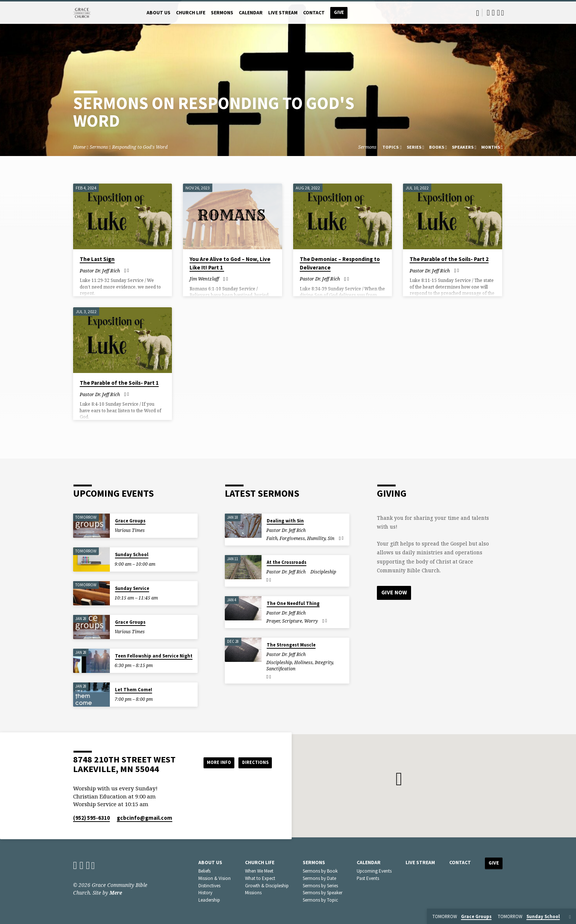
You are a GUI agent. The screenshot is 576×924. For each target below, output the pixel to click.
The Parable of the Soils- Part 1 (119, 383)
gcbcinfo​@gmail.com (145, 818)
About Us (159, 13)
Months (492, 147)
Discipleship (323, 572)
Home (79, 147)
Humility (316, 538)
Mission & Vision (215, 878)
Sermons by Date (319, 878)
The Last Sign (97, 259)
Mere (116, 893)
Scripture (292, 621)
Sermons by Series (320, 886)
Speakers (464, 147)
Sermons (222, 13)
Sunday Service (132, 588)
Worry (311, 621)
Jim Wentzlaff (204, 279)
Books (438, 147)
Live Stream (283, 13)
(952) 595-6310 (91, 818)
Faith (272, 538)
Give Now (395, 593)
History (205, 893)
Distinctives (209, 886)
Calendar (251, 13)
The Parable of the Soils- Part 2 (449, 259)
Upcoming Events (374, 871)
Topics (392, 147)
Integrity (324, 662)
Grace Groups (130, 521)
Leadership (209, 900)
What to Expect (260, 878)
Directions (253, 762)
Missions (253, 893)
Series (415, 147)
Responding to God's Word (140, 147)
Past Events (368, 878)
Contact (314, 13)
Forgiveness (292, 538)
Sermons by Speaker (323, 893)
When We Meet (259, 871)
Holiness (303, 662)
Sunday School (132, 555)
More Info (212, 762)
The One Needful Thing (293, 603)
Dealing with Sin (285, 521)
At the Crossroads (287, 562)
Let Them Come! (134, 690)
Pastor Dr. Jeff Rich (100, 271)
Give (339, 12)
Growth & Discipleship (267, 886)
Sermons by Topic (320, 900)
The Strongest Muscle (291, 645)
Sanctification (281, 669)
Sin (331, 538)
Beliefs (204, 871)
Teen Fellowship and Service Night (154, 656)
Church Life (191, 13)
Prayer (273, 621)
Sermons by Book (320, 871)
